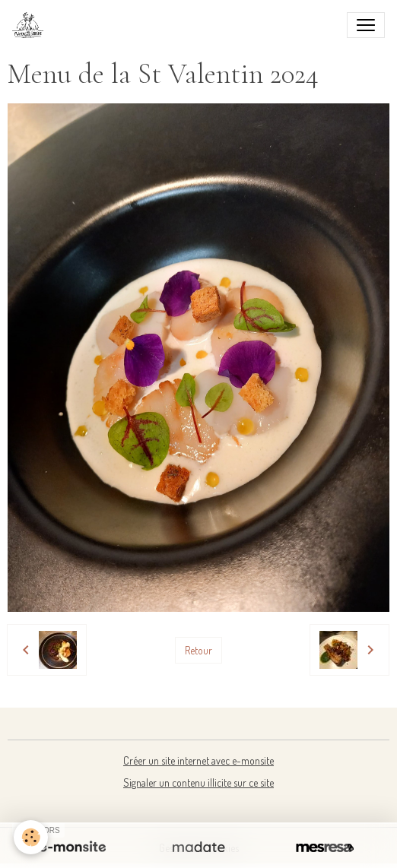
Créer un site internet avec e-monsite (198, 760)
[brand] (31, 25)
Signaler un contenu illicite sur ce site (198, 782)
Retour (198, 650)
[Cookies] (31, 837)
